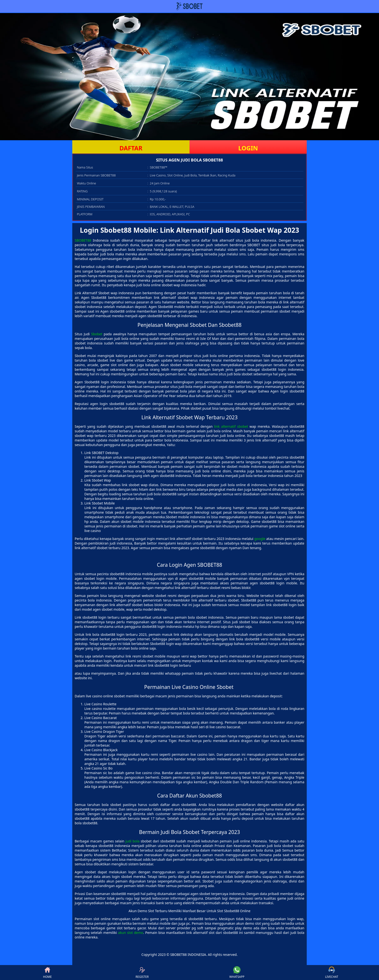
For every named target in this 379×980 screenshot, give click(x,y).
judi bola (132, 841)
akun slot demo (131, 933)
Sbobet (97, 334)
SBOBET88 (83, 240)
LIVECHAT (332, 973)
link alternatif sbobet (231, 426)
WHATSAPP (237, 973)
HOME (47, 973)
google (260, 539)
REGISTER (142, 973)
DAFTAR (131, 148)
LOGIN (248, 148)
